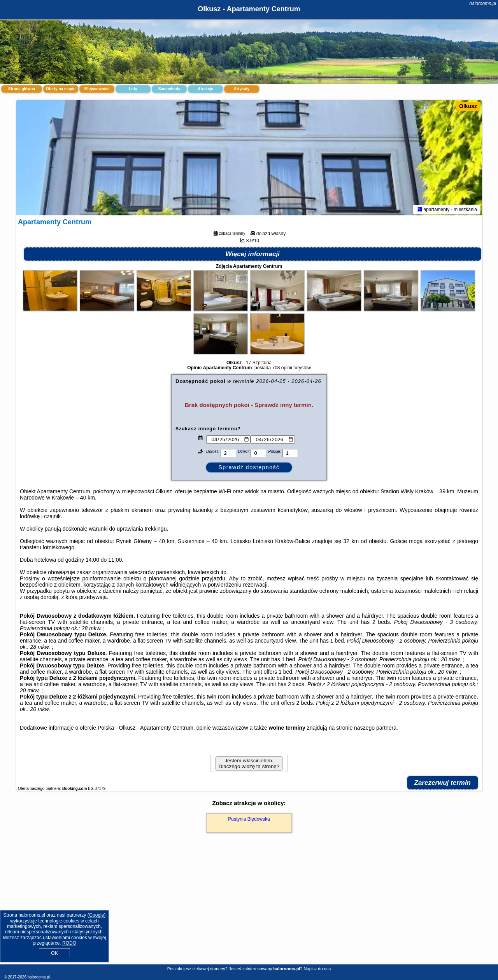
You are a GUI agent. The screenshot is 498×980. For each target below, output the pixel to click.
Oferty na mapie (61, 89)
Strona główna (22, 89)
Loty (133, 89)
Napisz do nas (317, 969)
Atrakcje (205, 89)
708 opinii (282, 369)
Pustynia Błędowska (249, 820)
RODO (69, 943)
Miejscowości (97, 89)
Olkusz (468, 106)
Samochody (169, 89)
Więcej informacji (253, 255)
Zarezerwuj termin (443, 784)
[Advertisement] (249, 907)
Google (97, 915)
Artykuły (242, 89)
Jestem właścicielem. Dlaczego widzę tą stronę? (249, 765)
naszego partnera (375, 729)
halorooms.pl (483, 3)
